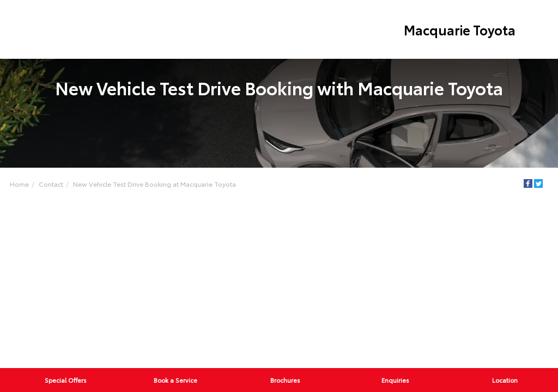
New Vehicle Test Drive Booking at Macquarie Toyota (154, 184)
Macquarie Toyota (460, 29)
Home (19, 184)
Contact (51, 184)
